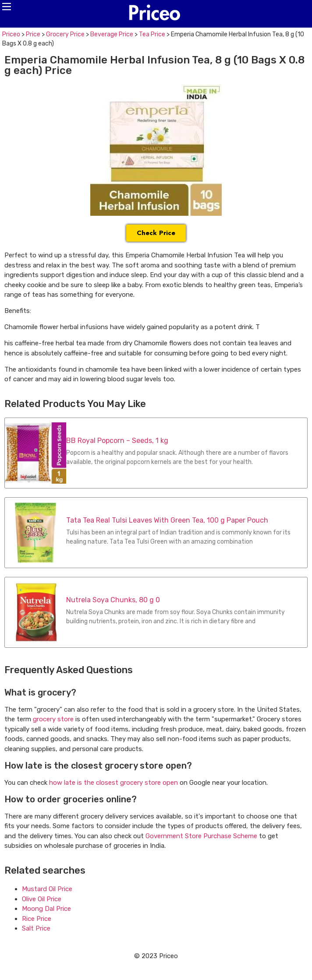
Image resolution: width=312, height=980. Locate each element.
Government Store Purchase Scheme (201, 836)
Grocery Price (65, 34)
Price (33, 34)
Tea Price (152, 34)
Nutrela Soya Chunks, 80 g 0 (113, 600)
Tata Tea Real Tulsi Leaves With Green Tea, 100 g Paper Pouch (167, 520)
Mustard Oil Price (47, 889)
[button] (7, 7)
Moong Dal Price (46, 909)
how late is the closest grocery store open (113, 783)
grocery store (53, 719)
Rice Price (37, 919)
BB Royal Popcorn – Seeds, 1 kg (117, 441)
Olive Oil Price (42, 899)
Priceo (11, 34)
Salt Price (36, 928)
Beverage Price (112, 34)
